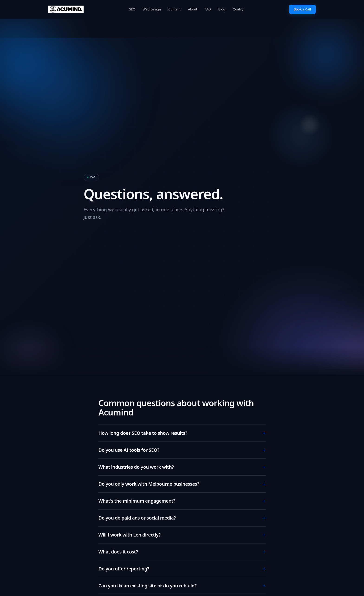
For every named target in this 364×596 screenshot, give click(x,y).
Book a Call (302, 9)
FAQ (208, 9)
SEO (132, 9)
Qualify (238, 9)
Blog (222, 9)
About (193, 9)
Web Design (152, 9)
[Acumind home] (66, 9)
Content (174, 9)
